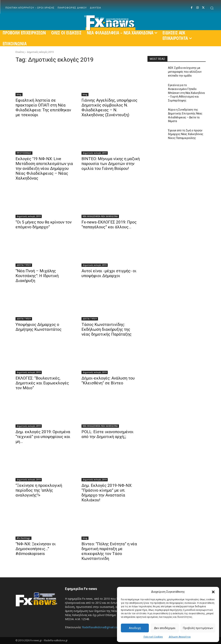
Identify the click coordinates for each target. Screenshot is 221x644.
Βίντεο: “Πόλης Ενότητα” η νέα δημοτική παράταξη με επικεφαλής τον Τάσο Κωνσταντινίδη (109, 551)
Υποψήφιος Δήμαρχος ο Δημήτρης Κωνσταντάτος (39, 327)
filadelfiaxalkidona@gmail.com (101, 627)
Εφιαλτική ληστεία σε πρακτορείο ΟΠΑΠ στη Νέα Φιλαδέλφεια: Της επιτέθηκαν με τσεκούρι (43, 108)
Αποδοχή (135, 628)
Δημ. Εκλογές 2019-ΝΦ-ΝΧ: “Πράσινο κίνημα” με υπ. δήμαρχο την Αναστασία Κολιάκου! (107, 493)
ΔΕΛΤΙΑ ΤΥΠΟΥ (24, 265)
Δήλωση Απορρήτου (180, 637)
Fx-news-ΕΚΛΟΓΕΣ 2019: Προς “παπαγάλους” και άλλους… (109, 225)
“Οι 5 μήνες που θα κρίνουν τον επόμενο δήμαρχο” (44, 225)
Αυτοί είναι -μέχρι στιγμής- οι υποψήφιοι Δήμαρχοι (109, 273)
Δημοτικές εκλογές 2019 (95, 153)
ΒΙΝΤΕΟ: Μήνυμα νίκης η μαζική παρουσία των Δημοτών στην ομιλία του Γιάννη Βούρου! (111, 164)
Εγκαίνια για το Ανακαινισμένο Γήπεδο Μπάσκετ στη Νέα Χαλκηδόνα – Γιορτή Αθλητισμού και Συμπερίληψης (186, 93)
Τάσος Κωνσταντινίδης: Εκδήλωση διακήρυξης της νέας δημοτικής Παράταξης (107, 329)
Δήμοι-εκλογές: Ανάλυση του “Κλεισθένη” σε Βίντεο (108, 381)
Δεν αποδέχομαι (165, 628)
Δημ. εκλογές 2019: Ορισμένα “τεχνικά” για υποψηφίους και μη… (43, 437)
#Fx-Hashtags (23, 538)
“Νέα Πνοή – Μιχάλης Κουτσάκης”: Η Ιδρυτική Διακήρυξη (37, 276)
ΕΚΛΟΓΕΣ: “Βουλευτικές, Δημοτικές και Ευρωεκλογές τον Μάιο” (42, 383)
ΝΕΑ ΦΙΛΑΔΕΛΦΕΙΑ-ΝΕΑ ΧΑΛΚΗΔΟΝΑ (100, 216)
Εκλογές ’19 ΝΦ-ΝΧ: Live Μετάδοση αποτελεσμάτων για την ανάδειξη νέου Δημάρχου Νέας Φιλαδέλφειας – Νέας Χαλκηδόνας (44, 168)
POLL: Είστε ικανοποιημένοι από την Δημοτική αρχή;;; (107, 434)
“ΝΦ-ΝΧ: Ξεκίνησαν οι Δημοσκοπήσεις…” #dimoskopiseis (36, 549)
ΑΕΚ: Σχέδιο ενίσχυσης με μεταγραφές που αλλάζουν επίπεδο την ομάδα (185, 72)
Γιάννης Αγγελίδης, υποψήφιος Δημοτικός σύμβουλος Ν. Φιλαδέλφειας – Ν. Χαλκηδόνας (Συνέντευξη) (109, 108)
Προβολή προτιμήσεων (198, 628)
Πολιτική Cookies (153, 637)
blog (19, 94)
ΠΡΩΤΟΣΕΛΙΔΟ (24, 153)
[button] (213, 592)
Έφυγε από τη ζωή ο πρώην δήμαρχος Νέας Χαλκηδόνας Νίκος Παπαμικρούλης (186, 134)
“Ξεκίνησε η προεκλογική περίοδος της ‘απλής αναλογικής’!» (39, 490)
